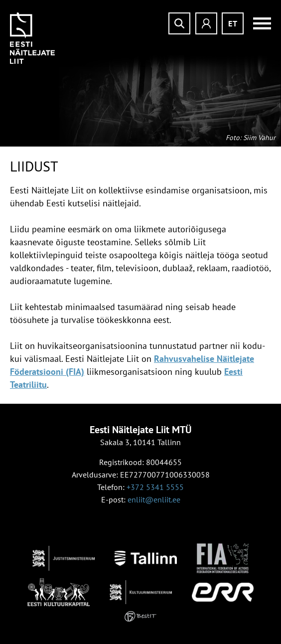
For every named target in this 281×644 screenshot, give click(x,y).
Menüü (259, 23)
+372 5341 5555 (155, 487)
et (233, 23)
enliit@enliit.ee (154, 499)
